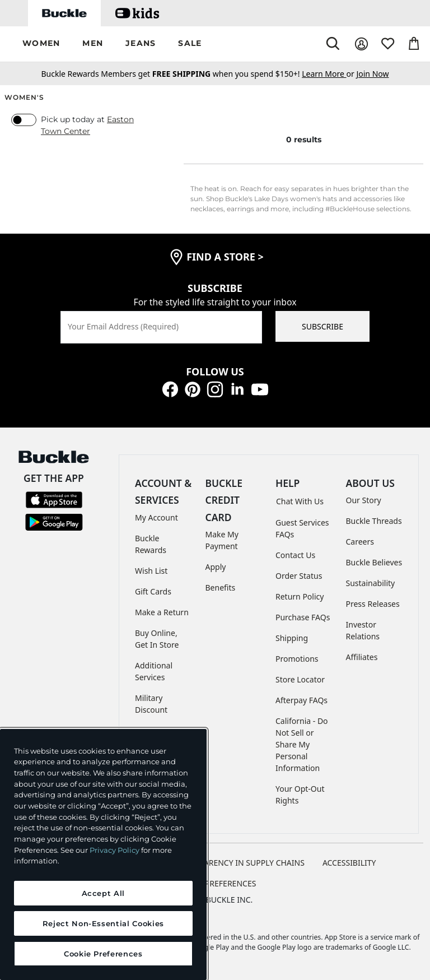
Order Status (299, 576)
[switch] (24, 120)
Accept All (104, 893)
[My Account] (361, 44)
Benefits (221, 587)
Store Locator (300, 679)
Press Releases (373, 604)
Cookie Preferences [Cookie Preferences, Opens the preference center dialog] (103, 954)
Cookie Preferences (215, 883)
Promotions (297, 659)
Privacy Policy (114, 850)
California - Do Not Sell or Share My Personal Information (302, 744)
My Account (156, 517)
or (329, 74)
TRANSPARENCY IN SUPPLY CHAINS (240, 863)
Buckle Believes (374, 562)
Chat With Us (300, 501)
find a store (225, 257)
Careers (360, 542)
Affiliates (362, 657)
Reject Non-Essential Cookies (103, 923)
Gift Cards (153, 591)
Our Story (364, 500)
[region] (103, 854)
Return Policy (300, 596)
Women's (24, 97)
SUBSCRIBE (322, 326)
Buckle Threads (374, 521)
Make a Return (162, 612)
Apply (216, 567)
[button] (41, 44)
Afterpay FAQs (302, 700)
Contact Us (295, 555)
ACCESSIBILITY (349, 863)
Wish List (151, 571)
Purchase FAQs (303, 617)
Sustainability (371, 583)
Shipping (292, 638)
